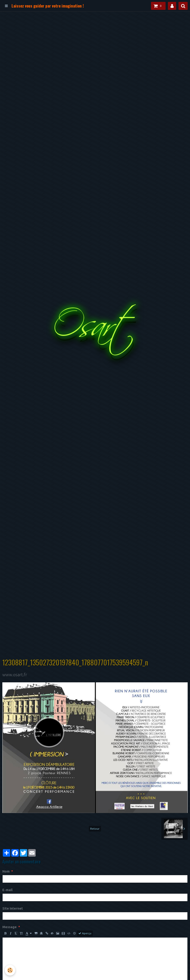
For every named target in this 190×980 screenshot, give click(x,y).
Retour (95, 829)
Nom (6, 871)
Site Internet (13, 908)
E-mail (7, 890)
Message (10, 927)
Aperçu (85, 933)
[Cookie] (10, 970)
